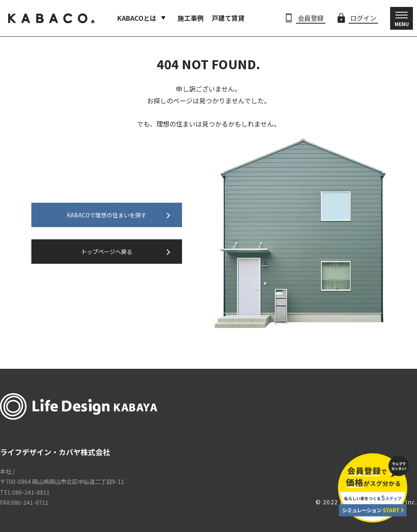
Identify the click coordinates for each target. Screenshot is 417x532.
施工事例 (191, 18)
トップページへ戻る (107, 252)
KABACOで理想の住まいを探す (107, 215)
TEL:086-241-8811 (25, 492)
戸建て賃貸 (228, 18)
